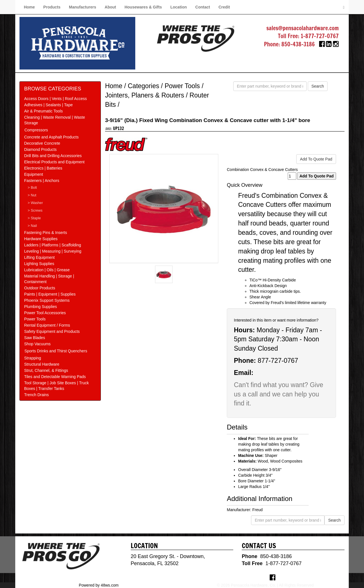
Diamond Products (40, 149)
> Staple (34, 218)
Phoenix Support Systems (47, 300)
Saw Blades (34, 338)
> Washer (35, 203)
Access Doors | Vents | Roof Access (55, 99)
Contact (203, 7)
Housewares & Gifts (143, 7)
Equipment (33, 174)
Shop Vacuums (37, 344)
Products (52, 7)
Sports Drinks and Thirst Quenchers (56, 351)
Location (178, 7)
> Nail (32, 226)
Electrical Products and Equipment (54, 162)
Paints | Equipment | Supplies (50, 294)
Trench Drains (36, 395)
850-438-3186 (298, 44)
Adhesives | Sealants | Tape (48, 105)
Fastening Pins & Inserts (45, 233)
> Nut (32, 195)
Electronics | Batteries (43, 168)
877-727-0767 (278, 361)
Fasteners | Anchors (42, 181)
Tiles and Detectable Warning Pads (55, 377)
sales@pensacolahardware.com (302, 28)
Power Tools (35, 319)
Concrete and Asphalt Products (51, 137)
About (110, 7)
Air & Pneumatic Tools (43, 111)
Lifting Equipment (39, 257)
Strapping (32, 358)
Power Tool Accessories (45, 313)
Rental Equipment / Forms (47, 325)
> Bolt (32, 188)
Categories (144, 86)
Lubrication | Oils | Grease (47, 270)
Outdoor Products (40, 288)
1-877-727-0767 (320, 36)
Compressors (36, 130)
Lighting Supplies (39, 264)
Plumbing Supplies (40, 307)
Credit (224, 7)
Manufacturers (82, 7)
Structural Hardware (42, 364)
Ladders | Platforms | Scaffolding (53, 245)
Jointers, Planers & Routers (145, 95)
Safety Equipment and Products (52, 331)
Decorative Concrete (42, 143)
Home (29, 7)
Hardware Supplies (41, 239)
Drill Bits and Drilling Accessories (53, 156)
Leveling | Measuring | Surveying (53, 251)
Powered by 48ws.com (99, 585)
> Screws (35, 211)
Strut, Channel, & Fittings (46, 370)
